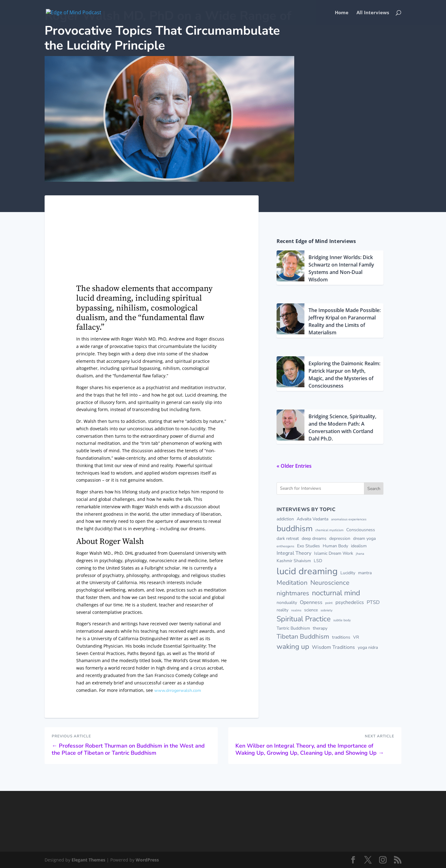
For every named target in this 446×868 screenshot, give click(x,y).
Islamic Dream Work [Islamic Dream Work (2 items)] (334, 553)
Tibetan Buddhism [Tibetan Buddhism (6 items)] (303, 636)
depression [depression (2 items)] (340, 538)
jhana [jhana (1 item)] (360, 554)
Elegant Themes (88, 860)
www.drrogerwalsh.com (178, 690)
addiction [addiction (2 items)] (285, 519)
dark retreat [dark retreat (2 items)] (288, 538)
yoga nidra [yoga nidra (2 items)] (368, 647)
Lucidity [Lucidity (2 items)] (348, 573)
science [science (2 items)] (311, 610)
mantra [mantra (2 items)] (365, 573)
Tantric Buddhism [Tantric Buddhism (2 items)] (293, 628)
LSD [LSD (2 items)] (318, 561)
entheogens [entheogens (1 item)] (285, 546)
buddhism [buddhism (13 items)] (295, 528)
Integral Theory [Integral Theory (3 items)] (294, 553)
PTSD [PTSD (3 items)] (373, 602)
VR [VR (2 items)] (356, 637)
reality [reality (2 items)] (282, 610)
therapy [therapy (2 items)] (320, 628)
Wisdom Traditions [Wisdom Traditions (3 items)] (333, 647)
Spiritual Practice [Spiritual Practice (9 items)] (304, 619)
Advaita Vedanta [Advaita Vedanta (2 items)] (313, 519)
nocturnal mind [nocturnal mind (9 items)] (336, 593)
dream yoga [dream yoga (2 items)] (364, 538)
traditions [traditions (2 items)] (341, 637)
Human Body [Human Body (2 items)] (335, 546)
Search (374, 489)
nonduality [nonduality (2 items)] (287, 603)
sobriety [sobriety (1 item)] (326, 610)
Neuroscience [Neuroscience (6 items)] (330, 583)
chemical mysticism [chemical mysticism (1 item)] (329, 530)
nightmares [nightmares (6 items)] (293, 593)
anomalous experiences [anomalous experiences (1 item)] (349, 519)
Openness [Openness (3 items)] (311, 602)
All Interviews (373, 13)
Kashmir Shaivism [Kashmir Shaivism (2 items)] (294, 561)
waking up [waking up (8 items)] (293, 647)
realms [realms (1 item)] (296, 610)
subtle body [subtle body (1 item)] (342, 620)
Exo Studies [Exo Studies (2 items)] (308, 546)
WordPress (147, 860)
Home (342, 13)
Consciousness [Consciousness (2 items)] (361, 530)
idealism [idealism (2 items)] (359, 546)
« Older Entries (294, 466)
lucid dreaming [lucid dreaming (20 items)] (307, 571)
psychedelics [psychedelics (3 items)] (350, 602)
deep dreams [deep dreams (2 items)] (314, 538)
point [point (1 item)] (329, 603)
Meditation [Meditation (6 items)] (292, 583)
